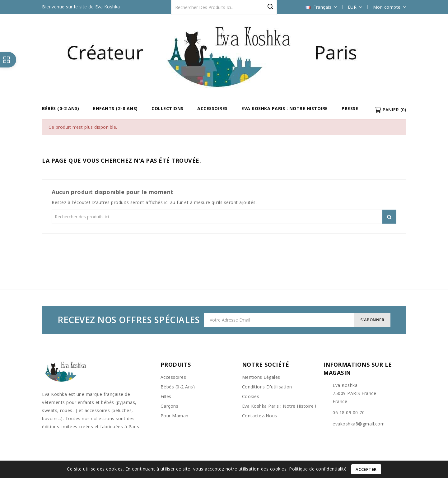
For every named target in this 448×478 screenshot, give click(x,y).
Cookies (251, 396)
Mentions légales (261, 377)
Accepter (366, 469)
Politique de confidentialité (318, 469)
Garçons (170, 406)
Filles (166, 396)
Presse (350, 108)
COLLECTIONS (168, 108)
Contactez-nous (260, 416)
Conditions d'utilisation (267, 387)
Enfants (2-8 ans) (115, 108)
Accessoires (212, 108)
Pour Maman (175, 416)
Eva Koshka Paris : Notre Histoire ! (279, 406)
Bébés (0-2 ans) (61, 108)
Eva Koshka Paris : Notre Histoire (285, 108)
